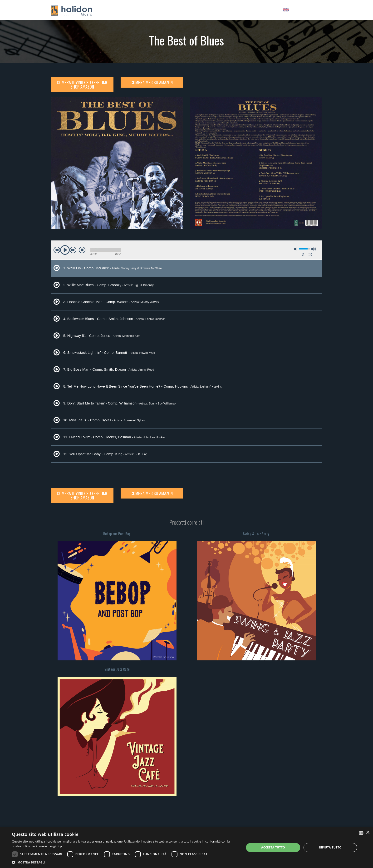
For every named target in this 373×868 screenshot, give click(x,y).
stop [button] (82, 250)
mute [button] (296, 249)
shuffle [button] (310, 254)
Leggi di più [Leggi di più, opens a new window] (56, 846)
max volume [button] (314, 249)
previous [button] (57, 250)
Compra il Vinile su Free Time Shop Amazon (82, 85)
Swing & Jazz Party (256, 534)
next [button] (73, 250)
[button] (125, 862)
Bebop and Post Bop (117, 534)
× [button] (368, 833)
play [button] (65, 250)
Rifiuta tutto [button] (330, 847)
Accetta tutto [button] (273, 847)
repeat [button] (303, 254)
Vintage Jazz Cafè (117, 669)
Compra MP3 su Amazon (152, 82)
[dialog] (186, 848)
